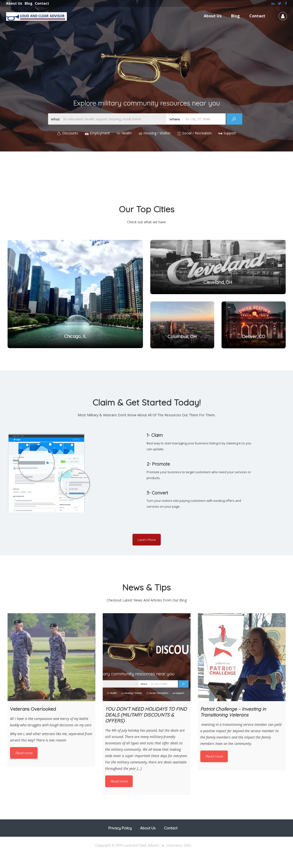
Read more (24, 753)
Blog (29, 3)
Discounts (70, 133)
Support (230, 133)
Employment (100, 133)
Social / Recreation (197, 133)
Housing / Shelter (157, 133)
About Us (14, 3)
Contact (42, 3)
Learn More (147, 540)
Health (127, 133)
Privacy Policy (120, 828)
